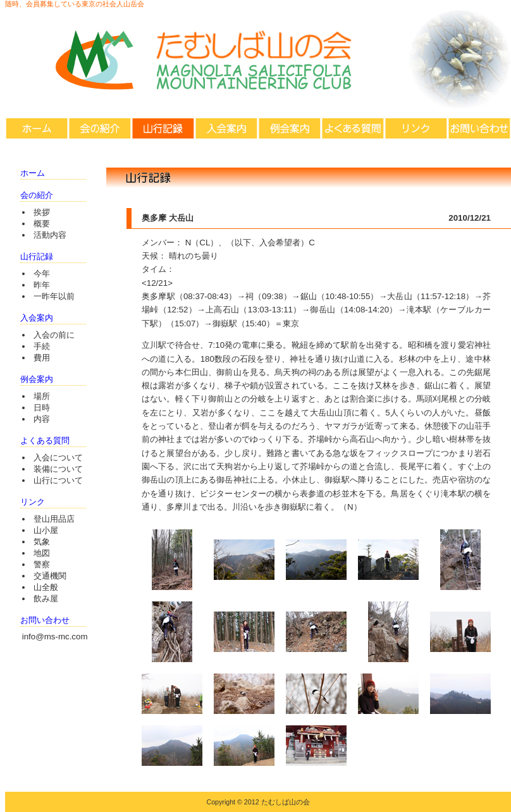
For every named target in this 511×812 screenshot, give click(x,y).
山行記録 (163, 128)
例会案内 (290, 128)
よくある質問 (353, 128)
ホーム (37, 128)
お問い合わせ (479, 128)
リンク (416, 128)
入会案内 (226, 128)
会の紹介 (100, 128)
